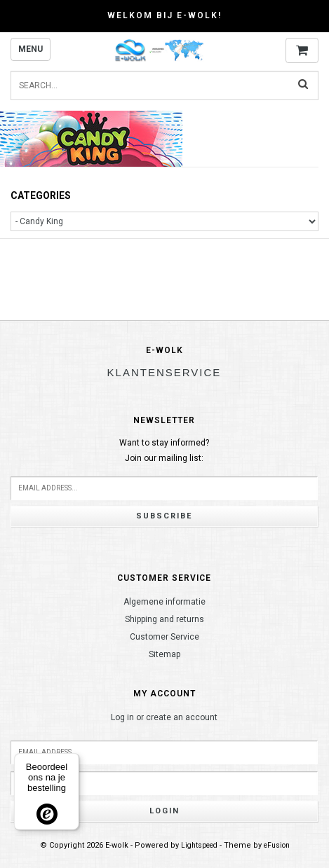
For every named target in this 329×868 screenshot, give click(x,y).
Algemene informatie (164, 602)
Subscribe (164, 516)
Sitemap (164, 654)
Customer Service (164, 637)
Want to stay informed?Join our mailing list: (164, 450)
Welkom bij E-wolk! (164, 15)
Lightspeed (199, 845)
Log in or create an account (164, 717)
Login (164, 811)
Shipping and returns (164, 619)
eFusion (277, 845)
